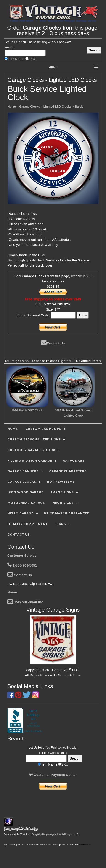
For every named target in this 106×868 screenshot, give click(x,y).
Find (30, 42)
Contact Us (53, 343)
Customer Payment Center (53, 775)
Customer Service (22, 555)
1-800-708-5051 (22, 565)
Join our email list (25, 602)
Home (12, 592)
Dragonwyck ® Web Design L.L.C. (61, 834)
